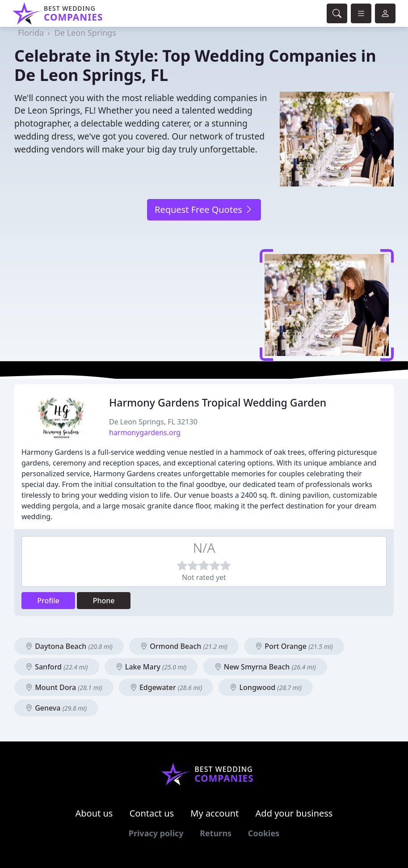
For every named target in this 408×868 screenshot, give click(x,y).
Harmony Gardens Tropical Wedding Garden (218, 402)
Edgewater (166, 687)
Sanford (57, 667)
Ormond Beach (184, 646)
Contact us (152, 813)
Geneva (56, 708)
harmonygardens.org (145, 432)
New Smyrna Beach (265, 667)
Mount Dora (64, 687)
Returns (216, 833)
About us (94, 813)
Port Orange (294, 646)
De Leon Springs (85, 33)
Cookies (264, 833)
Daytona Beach (69, 646)
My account (215, 813)
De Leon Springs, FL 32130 (153, 422)
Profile (48, 601)
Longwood (265, 687)
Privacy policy (156, 833)
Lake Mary (151, 667)
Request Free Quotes (204, 210)
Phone (104, 601)
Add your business (294, 813)
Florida (31, 33)
